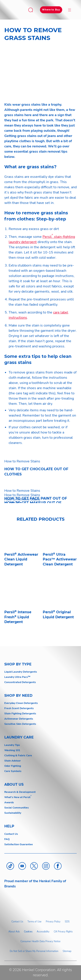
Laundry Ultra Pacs (16, 677)
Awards (9, 802)
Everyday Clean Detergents (21, 703)
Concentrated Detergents (20, 682)
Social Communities (17, 808)
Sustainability (13, 813)
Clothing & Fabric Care (18, 755)
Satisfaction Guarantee (19, 844)
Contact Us (11, 834)
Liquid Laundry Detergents (21, 672)
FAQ (7, 839)
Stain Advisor (13, 761)
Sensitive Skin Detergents (20, 724)
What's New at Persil (17, 797)
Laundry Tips (12, 745)
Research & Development (20, 792)
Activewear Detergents (19, 719)
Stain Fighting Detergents (20, 713)
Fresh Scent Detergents (19, 708)
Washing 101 (12, 750)
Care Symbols (13, 771)
